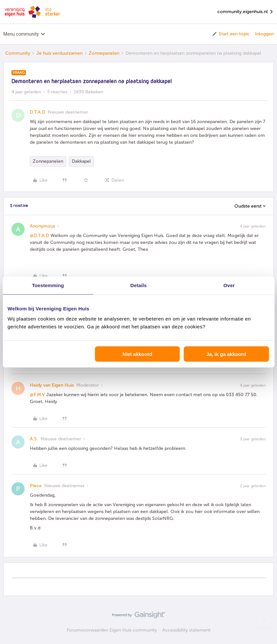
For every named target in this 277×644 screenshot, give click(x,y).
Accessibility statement (186, 630)
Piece (36, 486)
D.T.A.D (38, 112)
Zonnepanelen (104, 53)
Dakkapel (81, 161)
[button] (231, 34)
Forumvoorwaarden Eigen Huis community (112, 630)
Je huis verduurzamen (59, 53)
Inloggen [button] (264, 34)
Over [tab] (229, 285)
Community (18, 53)
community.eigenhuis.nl (246, 12)
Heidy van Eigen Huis (52, 385)
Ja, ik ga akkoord (226, 354)
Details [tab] (139, 285)
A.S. (34, 439)
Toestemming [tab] (48, 285)
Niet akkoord (138, 354)
